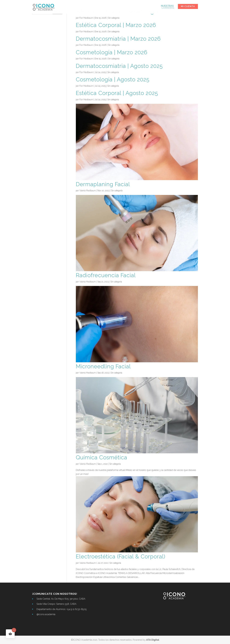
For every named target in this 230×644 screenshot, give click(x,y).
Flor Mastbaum (86, 18)
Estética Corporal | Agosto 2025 (117, 93)
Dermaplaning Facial (103, 184)
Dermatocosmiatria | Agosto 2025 (119, 66)
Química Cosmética (102, 457)
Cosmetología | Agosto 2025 (113, 79)
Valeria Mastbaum (88, 191)
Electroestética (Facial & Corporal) (121, 557)
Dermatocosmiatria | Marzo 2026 (118, 39)
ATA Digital (153, 640)
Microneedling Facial (103, 366)
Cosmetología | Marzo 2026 (112, 52)
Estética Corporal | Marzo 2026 (116, 25)
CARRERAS (168, 7)
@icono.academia (46, 614)
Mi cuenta (188, 6)
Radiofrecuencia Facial (106, 275)
